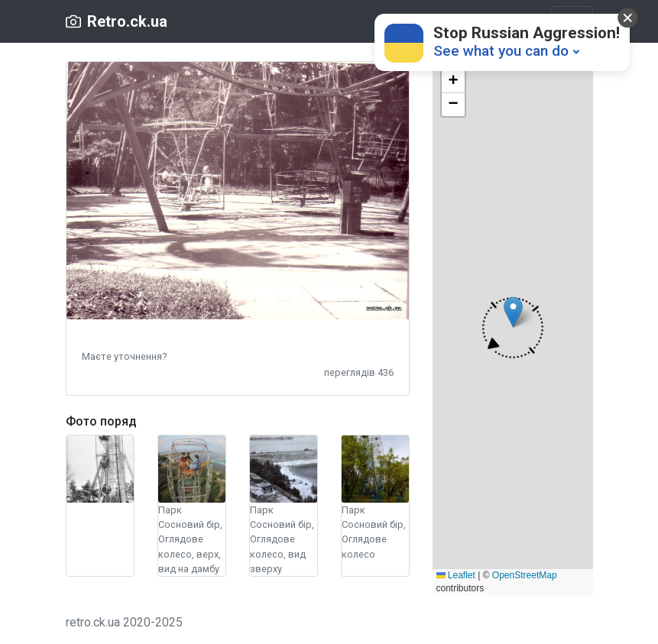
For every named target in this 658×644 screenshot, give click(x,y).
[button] (124, 356)
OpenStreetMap (525, 575)
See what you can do (501, 51)
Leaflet (456, 575)
